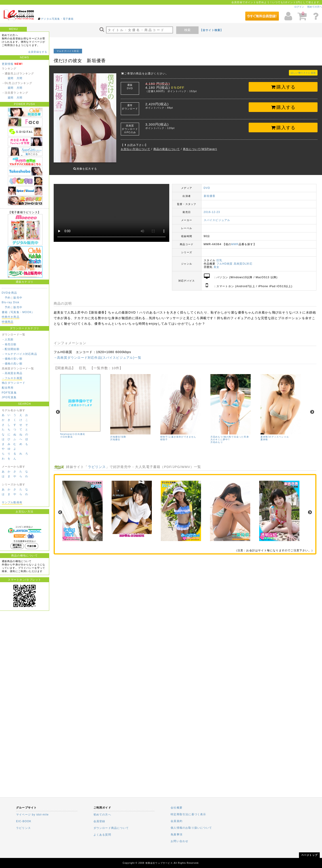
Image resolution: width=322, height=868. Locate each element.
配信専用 (8, 388)
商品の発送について (167, 149)
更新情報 (8, 64)
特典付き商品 (11, 317)
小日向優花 (66, 433)
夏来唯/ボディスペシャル (275, 433)
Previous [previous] (58, 409)
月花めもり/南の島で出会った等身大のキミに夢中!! (230, 435)
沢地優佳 (115, 436)
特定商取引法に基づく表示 (188, 814)
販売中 (18, 298)
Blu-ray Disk (11, 302)
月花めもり (217, 439)
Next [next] (312, 409)
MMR (235, 241)
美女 (216, 264)
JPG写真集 (9, 397)
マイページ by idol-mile (32, 815)
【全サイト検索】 (212, 30)
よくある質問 (102, 835)
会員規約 (177, 821)
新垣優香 (210, 193)
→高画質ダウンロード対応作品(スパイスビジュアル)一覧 (97, 354)
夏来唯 (264, 436)
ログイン (299, 7)
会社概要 (177, 808)
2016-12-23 (212, 209)
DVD (207, 185)
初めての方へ (315, 7)
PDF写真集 (9, 393)
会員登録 (99, 821)
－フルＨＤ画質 (12, 378)
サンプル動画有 (12, 502)
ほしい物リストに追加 (303, 73)
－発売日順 (9, 344)
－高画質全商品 (12, 373)
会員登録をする (38, 52)
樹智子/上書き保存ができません (178, 433)
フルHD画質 (225, 260)
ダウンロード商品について (111, 828)
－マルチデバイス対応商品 (19, 354)
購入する (283, 87)
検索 (187, 30)
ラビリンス (97, 463)
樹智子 (164, 436)
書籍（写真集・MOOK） (18, 312)
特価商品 (8, 322)
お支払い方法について (136, 149)
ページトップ (309, 855)
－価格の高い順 (12, 364)
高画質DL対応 (243, 260)
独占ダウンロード (14, 383)
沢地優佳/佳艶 (118, 433)
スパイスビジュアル (217, 217)
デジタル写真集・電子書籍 (57, 19)
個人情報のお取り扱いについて (191, 828)
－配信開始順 (11, 349)
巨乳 (219, 257)
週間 (11, 78)
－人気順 (8, 339)
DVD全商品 (10, 293)
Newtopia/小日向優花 (73, 431)
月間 (19, 78)
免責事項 (177, 834)
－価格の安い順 (12, 359)
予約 (8, 298)
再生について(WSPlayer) (200, 149)
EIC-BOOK (24, 821)
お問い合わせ (179, 841)
